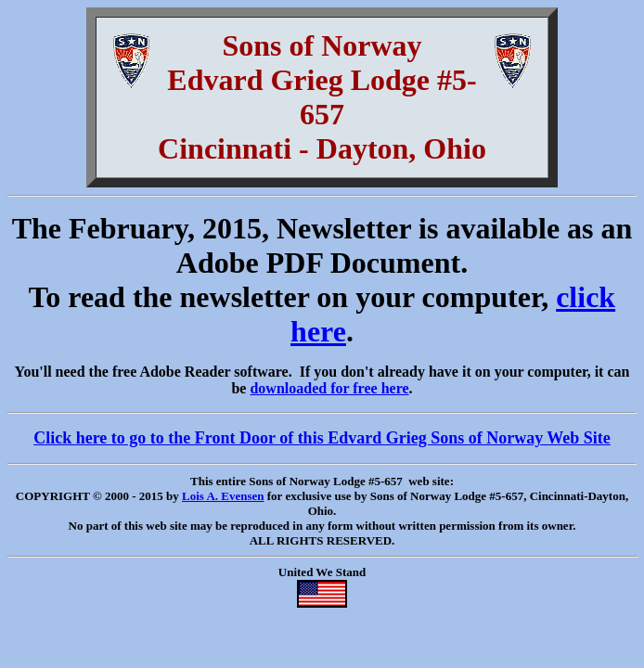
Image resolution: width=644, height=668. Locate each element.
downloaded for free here (329, 388)
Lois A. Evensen (223, 496)
